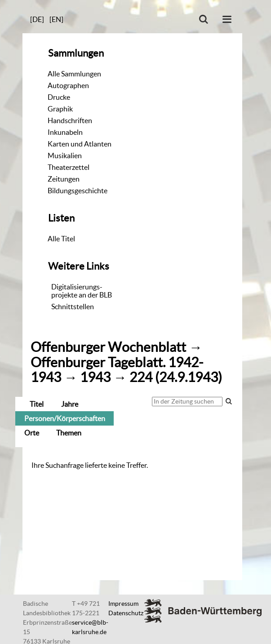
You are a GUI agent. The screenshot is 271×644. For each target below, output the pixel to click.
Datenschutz (126, 613)
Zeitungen (64, 179)
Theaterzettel (69, 167)
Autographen (68, 85)
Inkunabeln (65, 132)
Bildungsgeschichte (78, 191)
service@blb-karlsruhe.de (90, 627)
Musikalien (65, 155)
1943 (95, 377)
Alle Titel (61, 239)
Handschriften (70, 120)
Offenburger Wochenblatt (108, 347)
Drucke (59, 97)
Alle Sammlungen (74, 74)
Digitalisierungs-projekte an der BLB (82, 291)
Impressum (123, 604)
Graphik (60, 109)
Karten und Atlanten (80, 144)
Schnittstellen (73, 306)
